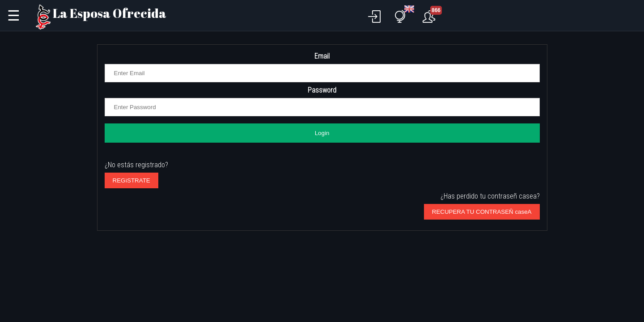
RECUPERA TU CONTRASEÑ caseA (482, 212)
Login (322, 133)
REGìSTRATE (131, 180)
